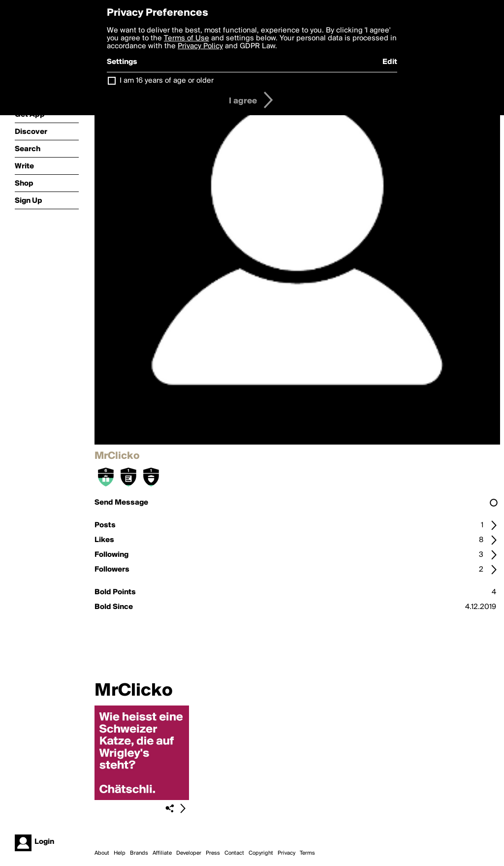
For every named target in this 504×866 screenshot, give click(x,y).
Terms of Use (187, 38)
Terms (307, 853)
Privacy (286, 853)
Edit (390, 62)
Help (120, 853)
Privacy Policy (200, 46)
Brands (139, 853)
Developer (189, 853)
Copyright (261, 853)
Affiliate (162, 853)
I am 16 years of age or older (167, 81)
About (102, 853)
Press (213, 853)
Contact (234, 853)
